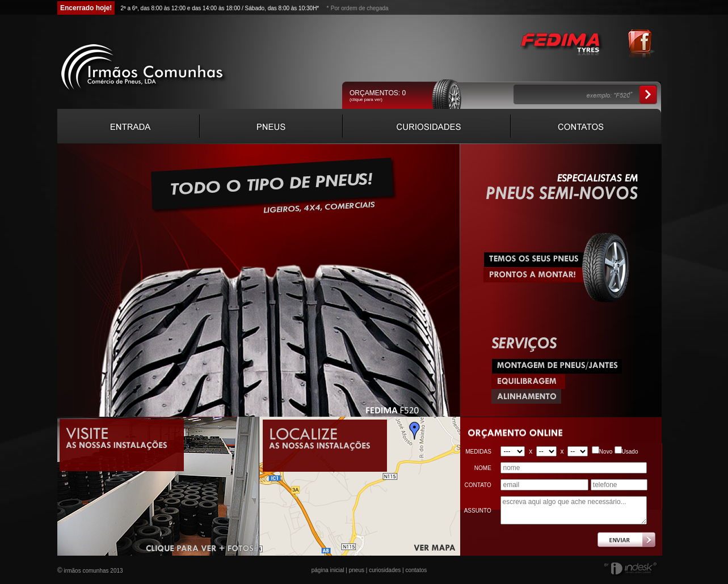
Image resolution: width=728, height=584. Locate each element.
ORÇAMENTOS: (378, 93)
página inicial (328, 570)
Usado (630, 452)
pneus (357, 570)
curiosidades (385, 570)
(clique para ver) (366, 100)
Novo (606, 452)
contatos (416, 570)
